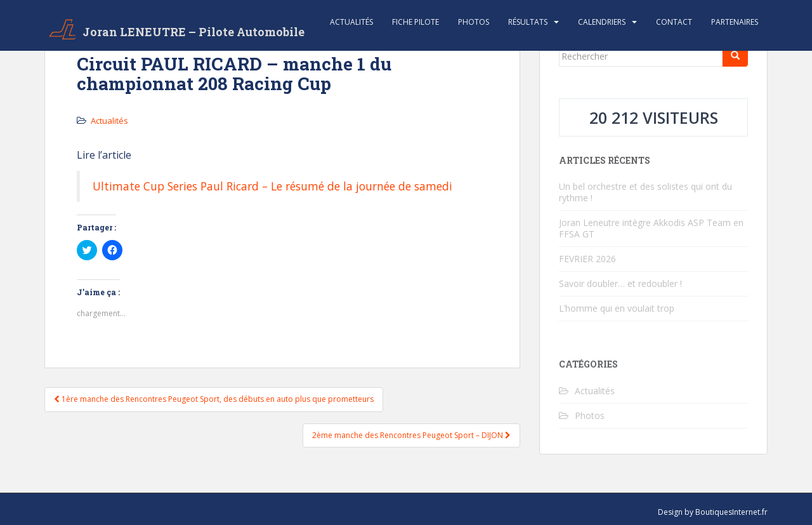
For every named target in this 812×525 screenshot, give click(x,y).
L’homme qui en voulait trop (617, 308)
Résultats (528, 22)
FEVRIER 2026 (587, 259)
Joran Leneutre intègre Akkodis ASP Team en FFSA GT (651, 228)
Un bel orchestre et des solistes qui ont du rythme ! (645, 192)
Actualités (351, 22)
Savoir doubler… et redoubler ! (620, 283)
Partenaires (735, 22)
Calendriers (602, 22)
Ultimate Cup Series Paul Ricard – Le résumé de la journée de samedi (272, 186)
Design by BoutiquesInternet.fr (713, 512)
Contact (674, 22)
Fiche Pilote (416, 22)
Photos (474, 22)
